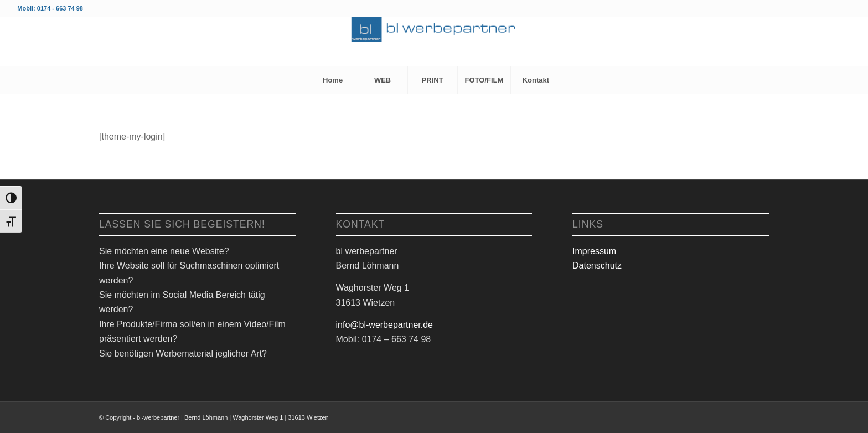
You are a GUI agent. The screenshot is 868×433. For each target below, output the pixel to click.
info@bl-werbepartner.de (384, 325)
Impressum (594, 251)
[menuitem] (333, 80)
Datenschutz (597, 266)
